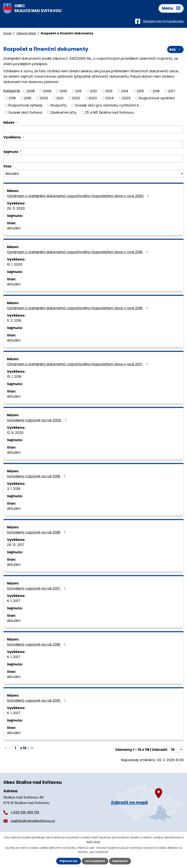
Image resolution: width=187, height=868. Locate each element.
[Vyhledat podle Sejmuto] (93, 159)
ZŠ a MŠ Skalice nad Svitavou (109, 112)
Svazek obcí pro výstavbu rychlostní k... (108, 105)
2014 (125, 91)
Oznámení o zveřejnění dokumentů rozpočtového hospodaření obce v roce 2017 (78, 364)
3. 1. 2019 (14, 489)
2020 (44, 98)
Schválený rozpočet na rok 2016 (37, 644)
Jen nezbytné (95, 861)
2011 (78, 91)
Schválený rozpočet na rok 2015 (37, 700)
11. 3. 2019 (14, 320)
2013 (109, 91)
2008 (31, 91)
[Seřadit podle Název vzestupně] (17, 122)
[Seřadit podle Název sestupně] (17, 123)
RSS (175, 50)
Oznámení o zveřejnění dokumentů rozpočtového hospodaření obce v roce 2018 (78, 308)
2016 (156, 91)
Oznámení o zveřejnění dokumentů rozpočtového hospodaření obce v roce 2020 (79, 196)
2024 (110, 98)
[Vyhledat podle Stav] (93, 174)
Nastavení (120, 861)
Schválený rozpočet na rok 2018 (37, 532)
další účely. (93, 842)
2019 (28, 98)
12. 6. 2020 (15, 433)
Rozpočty (59, 105)
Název (9, 122)
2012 (93, 91)
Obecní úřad (26, 33)
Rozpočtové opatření (157, 98)
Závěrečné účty (63, 112)
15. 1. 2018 (14, 377)
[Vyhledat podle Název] (93, 129)
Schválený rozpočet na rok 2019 (37, 476)
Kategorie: (12, 91)
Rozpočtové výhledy (25, 105)
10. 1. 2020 (15, 264)
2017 (172, 91)
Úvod (7, 33)
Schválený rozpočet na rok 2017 (37, 588)
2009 (47, 91)
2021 (60, 98)
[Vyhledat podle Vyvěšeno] (93, 144)
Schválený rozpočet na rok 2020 (38, 420)
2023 (93, 98)
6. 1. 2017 (14, 601)
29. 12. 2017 (16, 545)
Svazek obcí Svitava (25, 112)
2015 (140, 91)
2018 (12, 98)
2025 (126, 98)
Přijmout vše (69, 861)
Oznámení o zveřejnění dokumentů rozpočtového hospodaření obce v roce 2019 (78, 252)
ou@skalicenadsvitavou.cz (33, 821)
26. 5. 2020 (16, 208)
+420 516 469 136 (25, 812)
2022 (76, 98)
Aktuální (14, 228)
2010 (63, 91)
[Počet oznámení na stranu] (176, 750)
